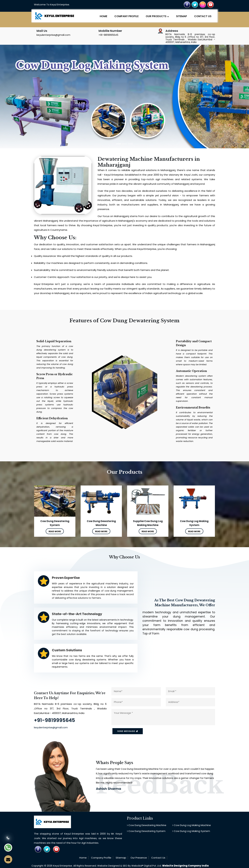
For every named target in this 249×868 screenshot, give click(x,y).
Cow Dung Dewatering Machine (147, 825)
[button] (25, 98)
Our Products (157, 16)
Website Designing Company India (185, 866)
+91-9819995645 (108, 35)
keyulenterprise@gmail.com (53, 35)
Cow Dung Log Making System (191, 831)
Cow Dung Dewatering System (146, 831)
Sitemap (182, 16)
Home (103, 16)
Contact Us (203, 16)
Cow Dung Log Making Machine (192, 825)
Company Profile (126, 16)
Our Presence (139, 857)
